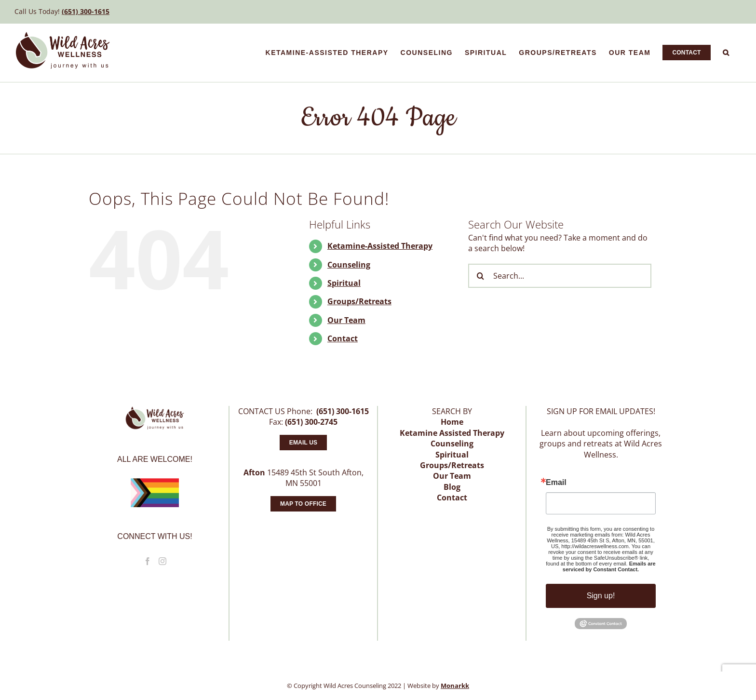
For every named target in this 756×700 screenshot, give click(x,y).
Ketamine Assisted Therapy (452, 433)
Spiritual (344, 283)
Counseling (349, 265)
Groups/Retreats (359, 301)
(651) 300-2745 (311, 422)
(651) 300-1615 (86, 11)
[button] (726, 53)
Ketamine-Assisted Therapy (380, 246)
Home (452, 422)
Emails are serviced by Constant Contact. (609, 566)
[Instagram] (162, 561)
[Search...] (560, 276)
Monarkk (455, 686)
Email (556, 483)
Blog (452, 487)
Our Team (346, 320)
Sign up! (601, 596)
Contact (343, 338)
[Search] (480, 276)
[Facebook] (148, 561)
